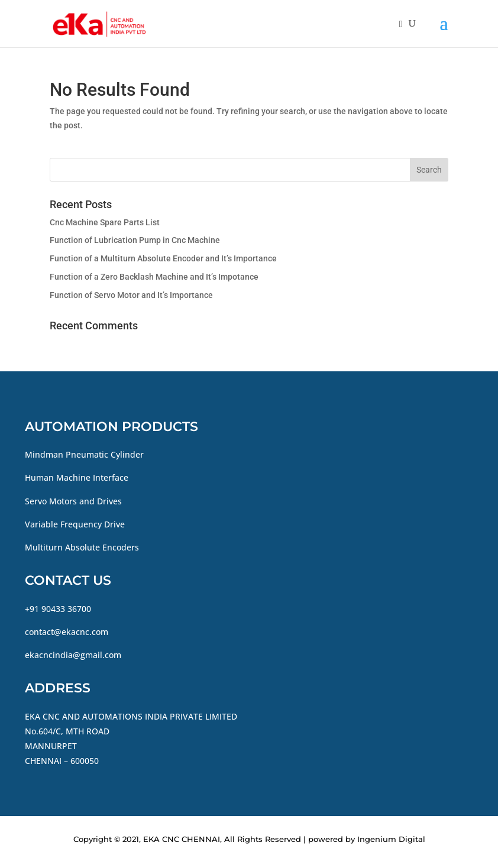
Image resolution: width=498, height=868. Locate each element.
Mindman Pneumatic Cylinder (84, 454)
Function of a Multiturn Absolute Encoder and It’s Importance (163, 258)
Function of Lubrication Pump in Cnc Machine (135, 240)
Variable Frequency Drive (75, 524)
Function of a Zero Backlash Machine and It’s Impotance (154, 277)
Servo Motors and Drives (73, 501)
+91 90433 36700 (58, 609)
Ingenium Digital (391, 839)
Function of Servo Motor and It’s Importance (131, 295)
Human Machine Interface (77, 477)
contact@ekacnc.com (67, 632)
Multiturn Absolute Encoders (82, 547)
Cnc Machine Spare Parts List (105, 222)
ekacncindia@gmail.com (73, 655)
